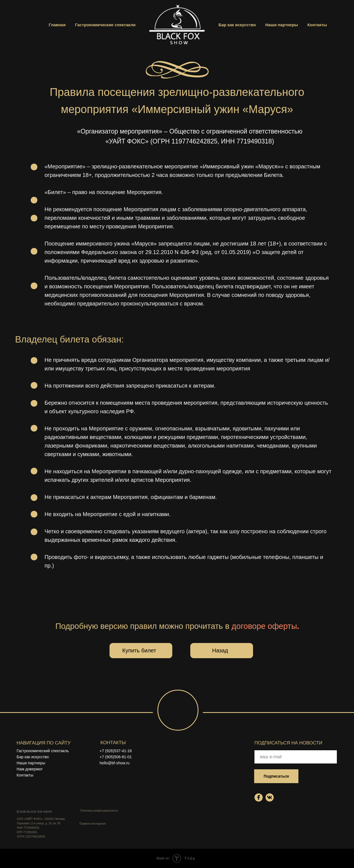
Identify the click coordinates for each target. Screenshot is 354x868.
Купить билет (139, 650)
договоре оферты (265, 626)
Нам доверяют (30, 769)
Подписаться (276, 776)
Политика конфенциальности (99, 811)
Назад (220, 650)
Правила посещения (93, 824)
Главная (57, 25)
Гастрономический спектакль (43, 751)
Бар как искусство (237, 25)
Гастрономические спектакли (105, 25)
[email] (296, 757)
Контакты (317, 25)
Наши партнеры (282, 25)
